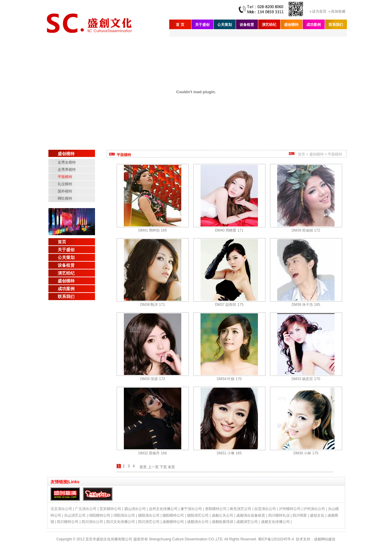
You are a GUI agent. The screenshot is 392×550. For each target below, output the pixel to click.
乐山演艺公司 (75, 515)
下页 (163, 467)
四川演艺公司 (149, 522)
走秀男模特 (67, 170)
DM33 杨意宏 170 (306, 379)
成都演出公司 (198, 522)
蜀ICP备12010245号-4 (276, 539)
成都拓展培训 (222, 522)
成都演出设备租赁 (251, 515)
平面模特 (65, 177)
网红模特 (65, 198)
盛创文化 (317, 515)
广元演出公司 (86, 509)
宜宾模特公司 (110, 509)
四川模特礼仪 (279, 515)
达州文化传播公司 (163, 509)
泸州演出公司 (314, 509)
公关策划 (225, 25)
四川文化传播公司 (121, 522)
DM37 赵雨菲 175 (229, 305)
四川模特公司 (68, 522)
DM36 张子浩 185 (306, 305)
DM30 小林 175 (306, 453)
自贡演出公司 (265, 509)
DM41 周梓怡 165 (153, 230)
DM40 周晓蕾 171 (229, 230)
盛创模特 (291, 25)
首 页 (180, 25)
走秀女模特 (67, 162)
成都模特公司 (173, 522)
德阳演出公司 (149, 515)
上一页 (153, 467)
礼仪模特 (65, 184)
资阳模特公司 (216, 509)
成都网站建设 (325, 539)
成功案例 (314, 25)
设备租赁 (247, 25)
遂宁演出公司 (191, 509)
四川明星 (300, 515)
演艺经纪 (269, 25)
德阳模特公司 (173, 515)
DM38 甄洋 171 (153, 305)
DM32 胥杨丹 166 (153, 453)
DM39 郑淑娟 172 (306, 230)
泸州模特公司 (290, 509)
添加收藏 (338, 11)
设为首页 (319, 11)
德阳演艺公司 (198, 515)
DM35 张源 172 (153, 379)
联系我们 (336, 25)
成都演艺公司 (247, 522)
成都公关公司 (222, 515)
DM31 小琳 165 (229, 453)
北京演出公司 (61, 509)
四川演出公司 (92, 522)
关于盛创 (202, 25)
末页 (171, 467)
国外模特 (65, 191)
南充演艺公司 (240, 509)
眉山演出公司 (135, 509)
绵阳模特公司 (100, 515)
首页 (62, 242)
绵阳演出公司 (124, 515)
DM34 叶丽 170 (229, 379)
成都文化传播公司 (275, 522)
